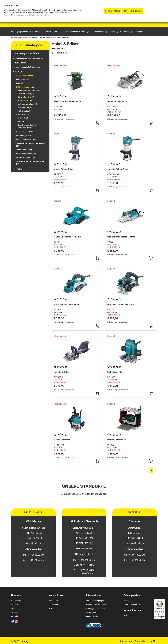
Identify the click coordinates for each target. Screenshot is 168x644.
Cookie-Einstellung (112, 11)
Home (14, 37)
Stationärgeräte (25, 108)
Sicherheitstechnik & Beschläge (27, 67)
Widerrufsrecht (92, 612)
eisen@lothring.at (84, 548)
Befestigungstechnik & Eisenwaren (29, 59)
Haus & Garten (20, 63)
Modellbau (19, 71)
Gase (20, 83)
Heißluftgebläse (24, 111)
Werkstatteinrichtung (26, 154)
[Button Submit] (97, 123)
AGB (50, 609)
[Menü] (164, 601)
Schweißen (24, 115)
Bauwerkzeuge (24, 136)
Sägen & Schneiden (26, 97)
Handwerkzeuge (25, 132)
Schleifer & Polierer (26, 94)
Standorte (15, 605)
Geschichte (16, 601)
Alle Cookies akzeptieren (133, 11)
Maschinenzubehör (26, 158)
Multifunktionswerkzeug (27, 104)
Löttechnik (23, 118)
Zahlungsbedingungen (95, 609)
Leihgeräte (19, 169)
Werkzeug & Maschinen (27, 37)
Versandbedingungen (95, 601)
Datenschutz (54, 605)
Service (14, 612)
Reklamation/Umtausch (96, 605)
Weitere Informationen (41, 15)
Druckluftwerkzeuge (26, 140)
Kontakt (15, 616)
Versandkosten (92, 616)
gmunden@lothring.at (135, 543)
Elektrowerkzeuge (47, 37)
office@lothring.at (34, 543)
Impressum (53, 601)
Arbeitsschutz (24, 150)
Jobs (13, 609)
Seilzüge (22, 121)
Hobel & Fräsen (25, 101)
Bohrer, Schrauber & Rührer (29, 90)
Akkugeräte (23, 79)
